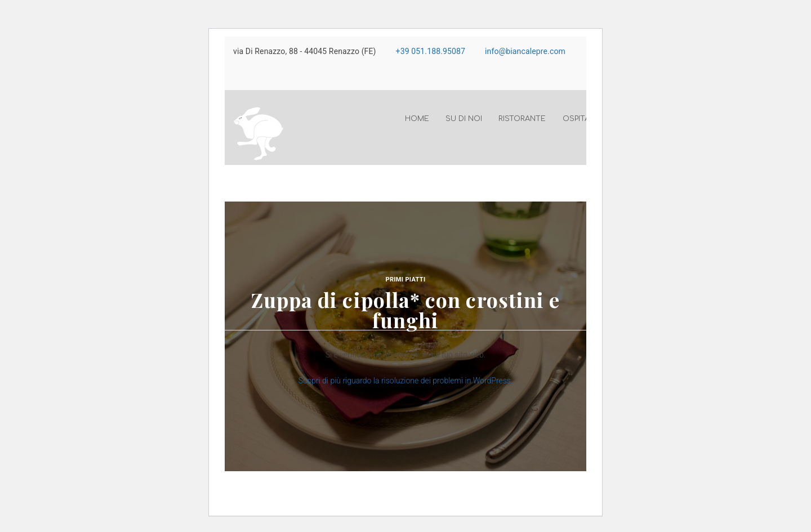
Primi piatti (406, 280)
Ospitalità (584, 119)
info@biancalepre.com (525, 51)
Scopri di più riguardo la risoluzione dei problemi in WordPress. (406, 381)
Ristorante (522, 119)
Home (417, 119)
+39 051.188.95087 (431, 51)
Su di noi (464, 119)
